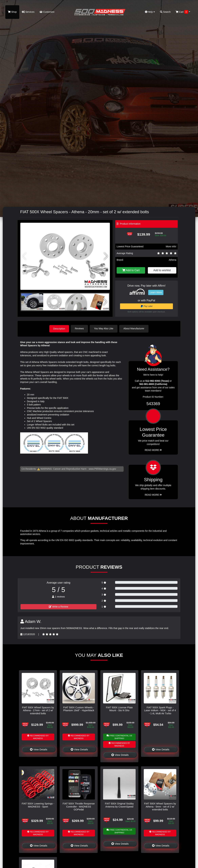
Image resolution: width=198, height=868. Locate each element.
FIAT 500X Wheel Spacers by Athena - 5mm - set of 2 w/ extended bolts (160, 806)
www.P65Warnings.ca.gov (102, 469)
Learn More (156, 292)
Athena (173, 260)
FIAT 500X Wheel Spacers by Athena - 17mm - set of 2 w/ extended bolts (38, 710)
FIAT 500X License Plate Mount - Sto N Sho (119, 709)
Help (150, 12)
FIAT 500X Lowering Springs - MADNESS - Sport (38, 805)
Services (28, 12)
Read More (153, 450)
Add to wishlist (162, 270)
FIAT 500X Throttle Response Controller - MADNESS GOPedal (79, 806)
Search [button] (165, 12)
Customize (47, 12)
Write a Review (58, 606)
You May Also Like (104, 328)
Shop (12, 12)
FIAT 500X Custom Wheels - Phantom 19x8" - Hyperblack (79, 709)
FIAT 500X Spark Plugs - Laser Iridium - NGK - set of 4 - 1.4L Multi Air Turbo (160, 710)
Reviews (80, 328)
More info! (171, 246)
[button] (106, 256)
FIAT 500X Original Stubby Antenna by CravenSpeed (119, 805)
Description (59, 328)
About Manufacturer (134, 328)
